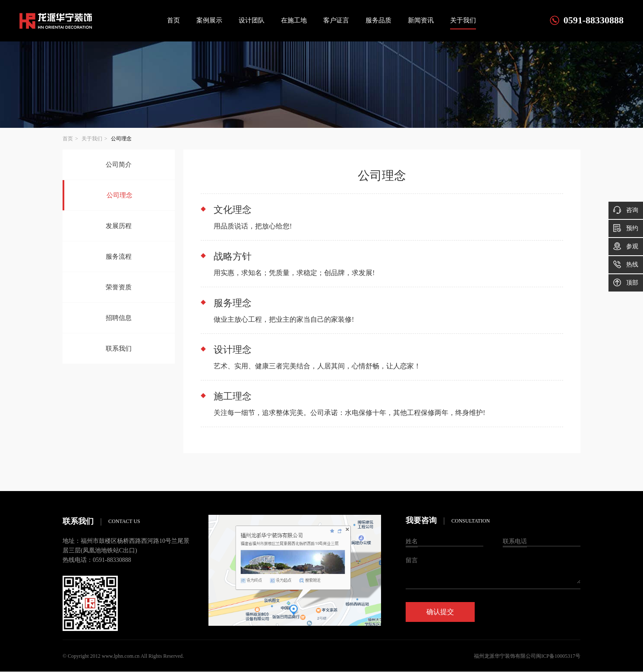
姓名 (412, 541)
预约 (626, 228)
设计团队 (252, 20)
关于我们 (463, 20)
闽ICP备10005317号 (558, 656)
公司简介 (119, 165)
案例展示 (209, 20)
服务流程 (119, 257)
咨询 (626, 210)
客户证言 (336, 20)
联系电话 (515, 541)
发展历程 (119, 226)
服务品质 (378, 20)
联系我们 (119, 349)
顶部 (626, 282)
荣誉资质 (119, 287)
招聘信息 (119, 318)
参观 (626, 246)
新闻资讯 (421, 20)
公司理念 (120, 195)
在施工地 (294, 20)
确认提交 (440, 612)
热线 (626, 264)
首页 (173, 20)
